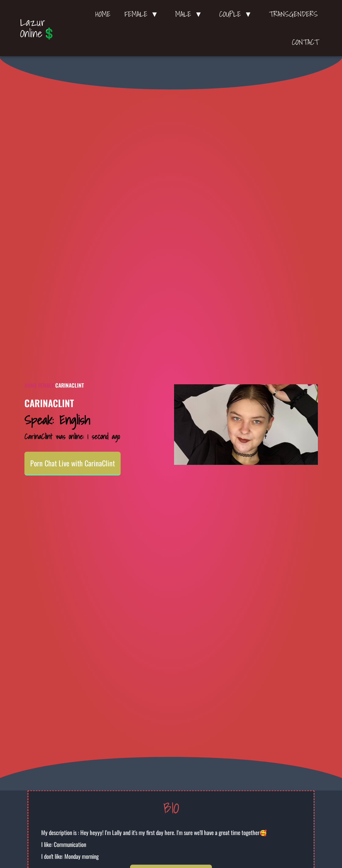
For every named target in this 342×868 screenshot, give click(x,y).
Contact (305, 42)
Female (46, 385)
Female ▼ (143, 14)
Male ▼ (190, 14)
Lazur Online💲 (38, 28)
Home (103, 14)
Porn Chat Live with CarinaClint (73, 463)
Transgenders (293, 14)
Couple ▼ (237, 14)
